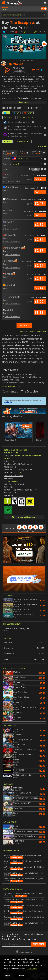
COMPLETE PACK (23, 141)
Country (6, 159)
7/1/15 (18, 472)
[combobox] (27, 159)
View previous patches (12, 386)
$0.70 (40, 179)
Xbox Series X (26, 117)
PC (6, 113)
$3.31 (40, 312)
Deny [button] (8, 975)
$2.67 (40, 250)
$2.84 (40, 279)
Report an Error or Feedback (33, 332)
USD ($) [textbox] (17, 164)
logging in (8, 402)
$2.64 (40, 240)
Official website (11, 453)
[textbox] (21, 159)
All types (7, 141)
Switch (28, 113)
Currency (7, 164)
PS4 (16, 113)
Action (18, 456)
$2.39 (40, 192)
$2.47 (40, 203)
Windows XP (13, 481)
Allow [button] (22, 975)
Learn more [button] (32, 969)
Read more (24, 102)
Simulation (37, 456)
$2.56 (40, 215)
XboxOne (9, 117)
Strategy (8, 458)
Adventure (26, 456)
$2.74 (40, 266)
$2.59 (40, 225)
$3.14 (40, 288)
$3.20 (40, 302)
